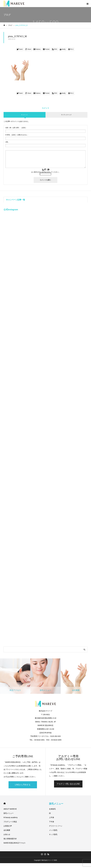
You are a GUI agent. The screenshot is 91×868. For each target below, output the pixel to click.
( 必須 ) (16, 128)
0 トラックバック (66, 115)
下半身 (52, 822)
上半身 (52, 817)
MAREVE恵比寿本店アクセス (15, 843)
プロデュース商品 (10, 822)
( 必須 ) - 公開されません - (17, 135)
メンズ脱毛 (53, 830)
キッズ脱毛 (53, 834)
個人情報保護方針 (10, 839)
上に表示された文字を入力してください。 (46, 172)
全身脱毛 (52, 809)
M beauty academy (11, 817)
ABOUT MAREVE (10, 809)
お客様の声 (8, 826)
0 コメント (24, 115)
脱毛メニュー (9, 813)
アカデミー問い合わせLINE (68, 784)
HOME (5, 803)
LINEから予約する (23, 785)
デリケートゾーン (56, 826)
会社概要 (7, 830)
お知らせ (7, 834)
